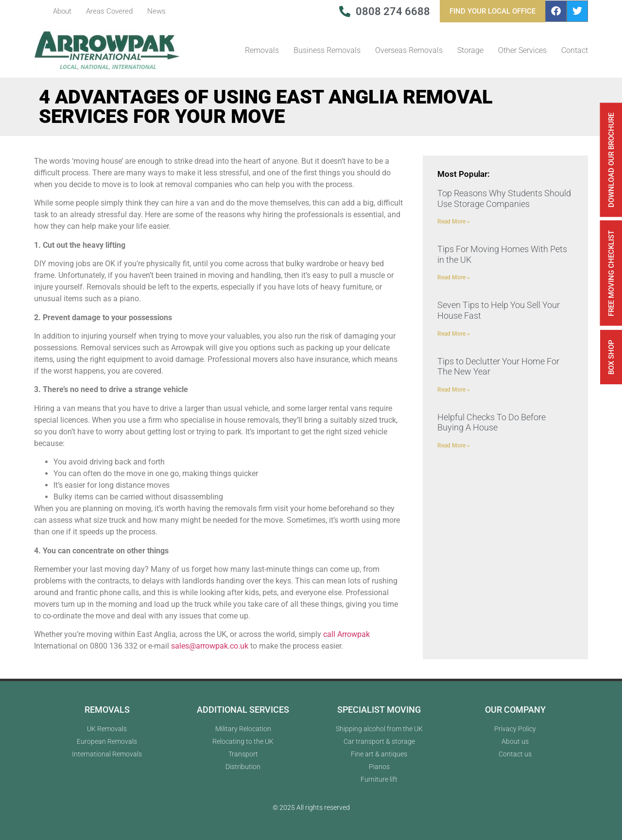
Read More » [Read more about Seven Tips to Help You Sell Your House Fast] (454, 334)
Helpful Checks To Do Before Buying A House (492, 422)
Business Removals (327, 50)
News (156, 11)
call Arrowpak (346, 634)
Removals (262, 50)
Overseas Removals (409, 50)
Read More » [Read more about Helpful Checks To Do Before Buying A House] (454, 446)
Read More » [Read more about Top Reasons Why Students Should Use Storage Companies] (454, 222)
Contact (575, 50)
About (62, 11)
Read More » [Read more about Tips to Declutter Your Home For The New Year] (454, 390)
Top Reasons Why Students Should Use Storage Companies (504, 198)
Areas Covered (109, 11)
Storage (470, 50)
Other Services (522, 50)
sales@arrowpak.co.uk (210, 646)
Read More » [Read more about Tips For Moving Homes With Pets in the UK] (454, 277)
